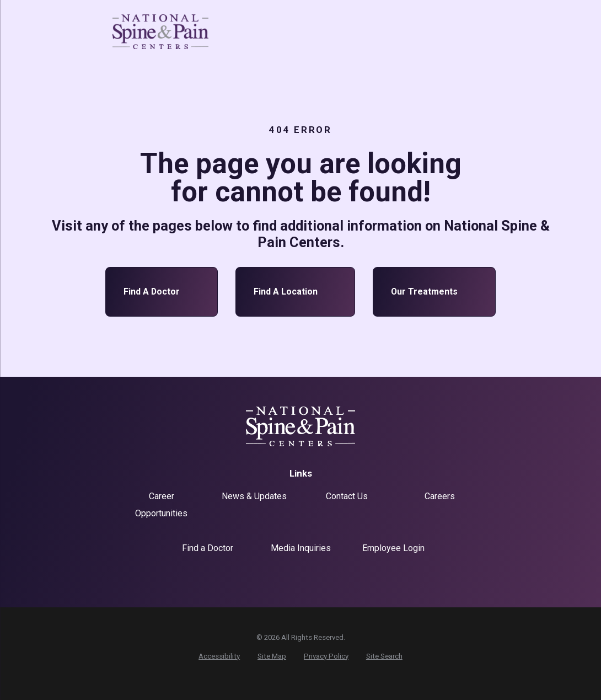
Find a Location (296, 292)
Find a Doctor (162, 292)
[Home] (160, 32)
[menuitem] (219, 656)
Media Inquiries (301, 548)
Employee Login (393, 548)
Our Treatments (434, 292)
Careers (440, 496)
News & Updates (254, 496)
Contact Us (347, 496)
